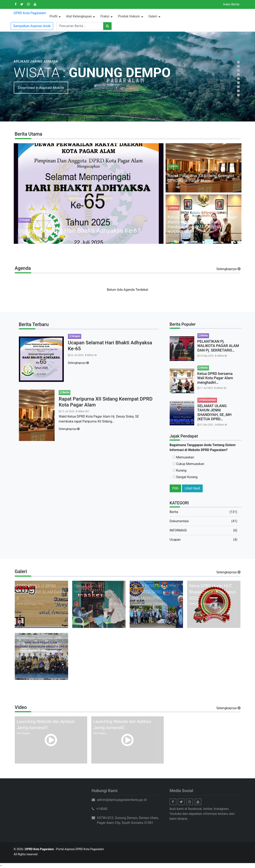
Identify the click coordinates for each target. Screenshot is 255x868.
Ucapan (175, 540)
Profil (53, 16)
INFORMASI (178, 530)
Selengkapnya (227, 269)
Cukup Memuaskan (189, 464)
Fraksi (105, 16)
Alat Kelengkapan (79, 16)
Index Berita (231, 4)
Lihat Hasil (192, 488)
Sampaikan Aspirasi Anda (32, 26)
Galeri (153, 16)
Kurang (180, 470)
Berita (174, 512)
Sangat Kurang (185, 477)
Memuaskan (184, 457)
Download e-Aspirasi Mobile (41, 88)
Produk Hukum (129, 16)
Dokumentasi (179, 521)
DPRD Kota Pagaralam (30, 13)
